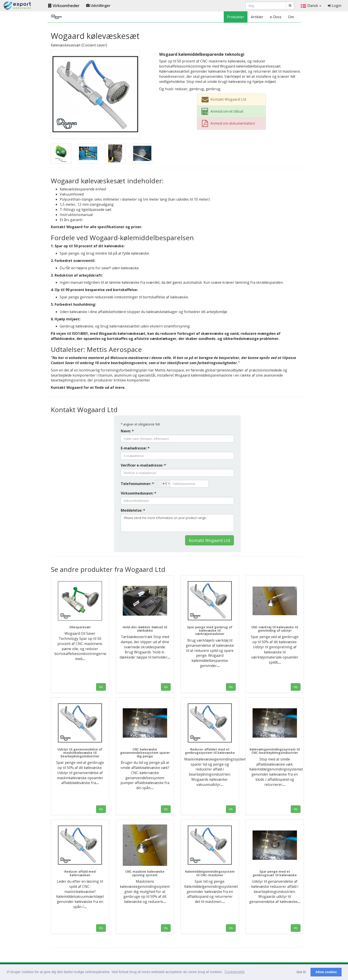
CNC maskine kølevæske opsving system (145, 873)
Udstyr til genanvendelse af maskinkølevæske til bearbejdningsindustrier (80, 753)
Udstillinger (98, 6)
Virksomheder (64, 6)
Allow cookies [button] (326, 972)
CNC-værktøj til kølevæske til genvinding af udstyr (275, 629)
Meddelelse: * (133, 510)
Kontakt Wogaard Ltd (210, 540)
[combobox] (163, 484)
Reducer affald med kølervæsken (80, 873)
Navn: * (127, 431)
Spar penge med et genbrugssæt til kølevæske (275, 873)
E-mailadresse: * (135, 448)
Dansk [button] (311, 6)
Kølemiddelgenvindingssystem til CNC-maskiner (210, 873)
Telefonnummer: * (137, 484)
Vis (101, 687)
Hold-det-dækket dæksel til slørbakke (145, 629)
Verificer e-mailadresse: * (143, 465)
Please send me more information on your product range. (177, 523)
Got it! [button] (301, 972)
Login (335, 6)
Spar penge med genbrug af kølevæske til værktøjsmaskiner (210, 631)
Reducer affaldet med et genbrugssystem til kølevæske (210, 751)
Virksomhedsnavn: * (138, 493)
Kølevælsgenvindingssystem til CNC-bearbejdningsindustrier (275, 751)
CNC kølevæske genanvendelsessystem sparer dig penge (145, 753)
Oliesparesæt (80, 627)
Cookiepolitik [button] (235, 972)
